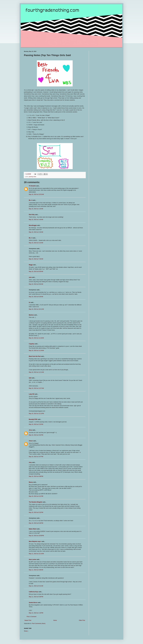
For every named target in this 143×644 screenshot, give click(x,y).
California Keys (34, 592)
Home (55, 620)
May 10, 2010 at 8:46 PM (36, 523)
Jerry (30, 430)
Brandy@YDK (33, 419)
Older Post (82, 620)
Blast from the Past (35, 356)
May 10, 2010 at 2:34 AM (36, 232)
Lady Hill (32, 394)
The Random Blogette (36, 502)
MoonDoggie (33, 225)
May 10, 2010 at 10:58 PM (36, 536)
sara (30, 277)
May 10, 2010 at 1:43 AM (36, 209)
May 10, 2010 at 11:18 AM (36, 338)
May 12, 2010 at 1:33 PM (36, 613)
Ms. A (31, 200)
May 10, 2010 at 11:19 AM (36, 350)
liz (30, 302)
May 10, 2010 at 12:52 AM (36, 194)
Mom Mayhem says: (35, 541)
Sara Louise (33, 559)
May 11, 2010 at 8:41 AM (36, 586)
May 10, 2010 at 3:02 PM (36, 435)
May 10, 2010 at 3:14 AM (36, 243)
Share (26, 631)
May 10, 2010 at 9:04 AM (36, 284)
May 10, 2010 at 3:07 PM (36, 457)
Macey (31, 482)
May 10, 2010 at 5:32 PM (36, 512)
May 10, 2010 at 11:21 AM (36, 372)
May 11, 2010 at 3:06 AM (36, 570)
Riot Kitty (32, 215)
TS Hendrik (32, 186)
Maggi (31, 265)
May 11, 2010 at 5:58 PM (36, 597)
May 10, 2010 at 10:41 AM (36, 309)
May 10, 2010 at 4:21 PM (36, 496)
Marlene (31, 315)
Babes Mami (33, 529)
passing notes (33, 177)
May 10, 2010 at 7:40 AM (36, 259)
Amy (30, 462)
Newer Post (28, 620)
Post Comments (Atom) (39, 623)
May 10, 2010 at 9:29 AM (36, 297)
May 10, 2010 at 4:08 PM (36, 476)
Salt (30, 378)
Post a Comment (31, 617)
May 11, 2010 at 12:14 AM (36, 554)
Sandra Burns (33, 603)
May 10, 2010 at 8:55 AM (36, 271)
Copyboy (32, 344)
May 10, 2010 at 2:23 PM (36, 424)
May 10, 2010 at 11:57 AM (36, 388)
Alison (31, 441)
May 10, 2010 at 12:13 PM (36, 414)
